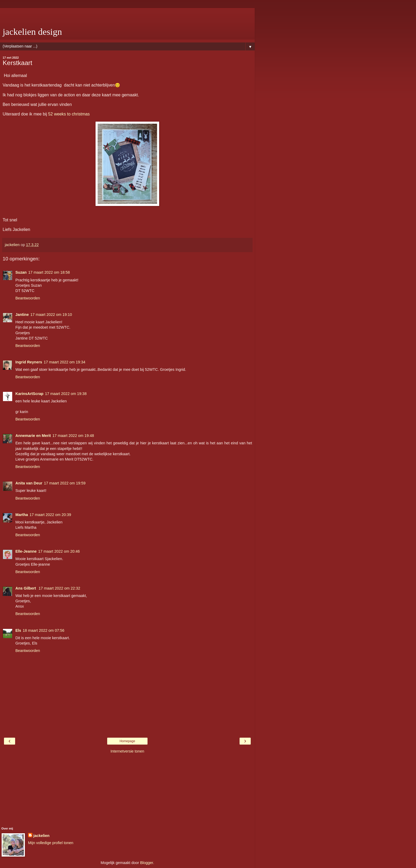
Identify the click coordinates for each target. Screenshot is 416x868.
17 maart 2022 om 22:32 (60, 588)
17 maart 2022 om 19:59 (65, 483)
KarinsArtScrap (29, 394)
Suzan (21, 272)
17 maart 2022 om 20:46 (59, 551)
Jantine (22, 315)
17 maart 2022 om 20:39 (50, 515)
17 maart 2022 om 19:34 (65, 362)
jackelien (42, 836)
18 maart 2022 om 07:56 (44, 630)
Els (18, 630)
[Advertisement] (127, 15)
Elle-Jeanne (26, 551)
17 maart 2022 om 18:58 (49, 272)
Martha (22, 515)
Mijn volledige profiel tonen (51, 843)
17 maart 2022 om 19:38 (66, 394)
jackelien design (32, 32)
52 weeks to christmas (69, 114)
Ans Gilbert (26, 588)
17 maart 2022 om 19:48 (73, 436)
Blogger (147, 863)
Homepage (127, 741)
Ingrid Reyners (29, 362)
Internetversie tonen (127, 751)
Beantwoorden (28, 298)
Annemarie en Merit (33, 436)
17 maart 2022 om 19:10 (51, 315)
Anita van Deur (29, 483)
